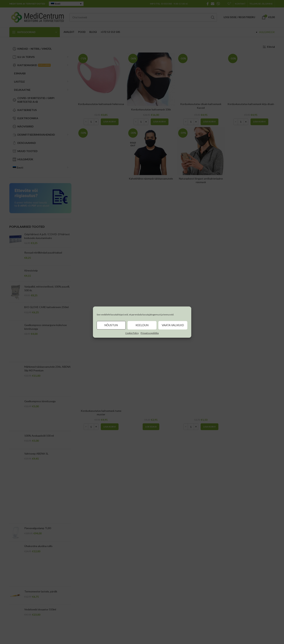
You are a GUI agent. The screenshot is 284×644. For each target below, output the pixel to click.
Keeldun (142, 325)
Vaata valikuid (173, 325)
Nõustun (111, 325)
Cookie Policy (132, 333)
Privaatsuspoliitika (150, 333)
